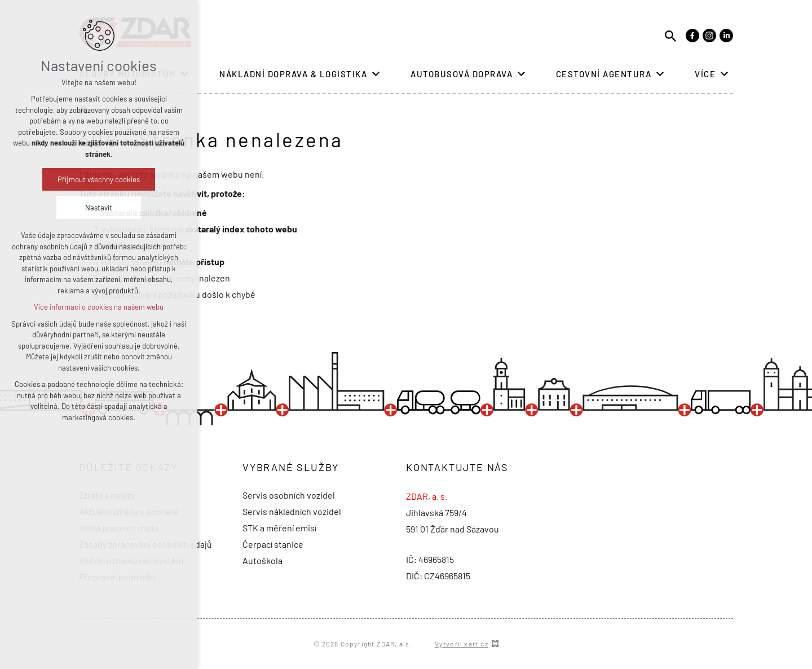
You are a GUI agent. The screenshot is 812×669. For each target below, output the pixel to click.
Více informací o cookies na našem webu (99, 307)
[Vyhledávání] (670, 35)
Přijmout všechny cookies (99, 179)
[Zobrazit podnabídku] (376, 74)
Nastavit (99, 208)
